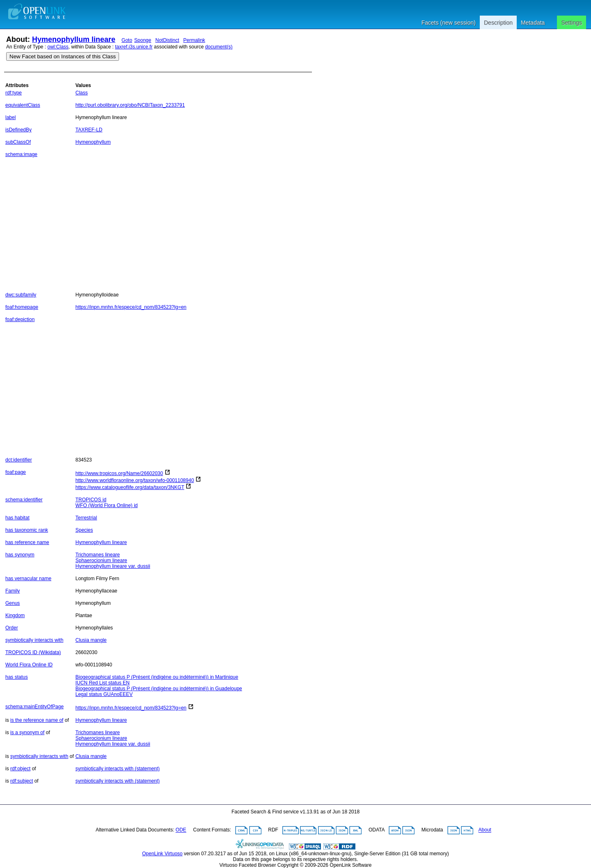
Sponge (143, 40)
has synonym (20, 555)
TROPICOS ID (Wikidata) (33, 652)
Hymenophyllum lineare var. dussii (113, 566)
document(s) (219, 47)
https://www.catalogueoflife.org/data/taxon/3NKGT (130, 487)
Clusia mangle (91, 640)
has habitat (17, 518)
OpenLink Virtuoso (162, 854)
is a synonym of (27, 733)
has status (17, 677)
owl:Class (58, 47)
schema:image (21, 154)
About (485, 830)
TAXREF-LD (89, 130)
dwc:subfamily (21, 295)
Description (498, 23)
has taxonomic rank (27, 530)
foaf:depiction (20, 319)
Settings (572, 23)
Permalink (194, 40)
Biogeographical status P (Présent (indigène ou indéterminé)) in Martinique (157, 677)
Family (13, 591)
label (10, 117)
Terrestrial (86, 518)
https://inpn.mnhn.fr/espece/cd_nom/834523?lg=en (131, 307)
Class (82, 93)
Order (12, 628)
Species (84, 530)
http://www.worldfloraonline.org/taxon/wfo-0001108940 (135, 480)
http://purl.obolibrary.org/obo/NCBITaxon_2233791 (130, 105)
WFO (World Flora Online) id (107, 505)
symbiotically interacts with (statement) (118, 769)
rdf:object (20, 769)
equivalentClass (23, 105)
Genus (13, 603)
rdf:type (14, 93)
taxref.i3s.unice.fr (134, 47)
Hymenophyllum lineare (74, 39)
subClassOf (18, 142)
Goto (127, 40)
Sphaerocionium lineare (101, 560)
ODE (181, 830)
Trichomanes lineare (98, 555)
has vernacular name (28, 579)
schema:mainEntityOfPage (34, 707)
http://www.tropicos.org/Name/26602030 (119, 473)
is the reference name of (37, 720)
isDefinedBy (18, 130)
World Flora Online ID (29, 665)
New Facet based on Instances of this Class (63, 56)
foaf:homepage (22, 307)
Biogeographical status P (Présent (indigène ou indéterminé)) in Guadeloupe (159, 689)
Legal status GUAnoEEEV (104, 694)
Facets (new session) (449, 23)
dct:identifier (19, 460)
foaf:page (16, 472)
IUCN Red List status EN (103, 683)
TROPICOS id (91, 500)
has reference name (27, 542)
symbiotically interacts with (34, 640)
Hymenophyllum (93, 142)
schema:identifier (24, 500)
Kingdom (15, 615)
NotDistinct (167, 40)
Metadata (533, 23)
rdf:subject (22, 781)
